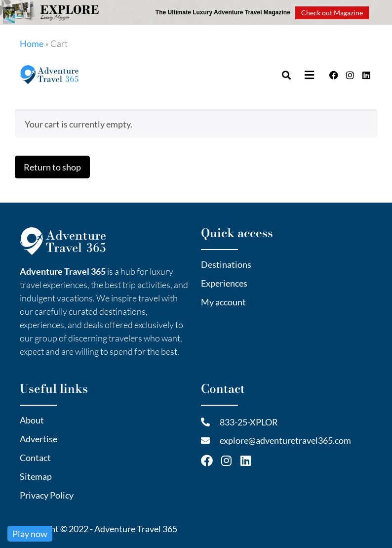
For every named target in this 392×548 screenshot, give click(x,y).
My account (223, 302)
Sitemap (36, 476)
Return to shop (52, 167)
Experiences (224, 283)
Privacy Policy (47, 495)
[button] (310, 75)
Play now (30, 534)
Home (32, 43)
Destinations (226, 264)
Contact (35, 458)
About (32, 420)
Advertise (39, 439)
